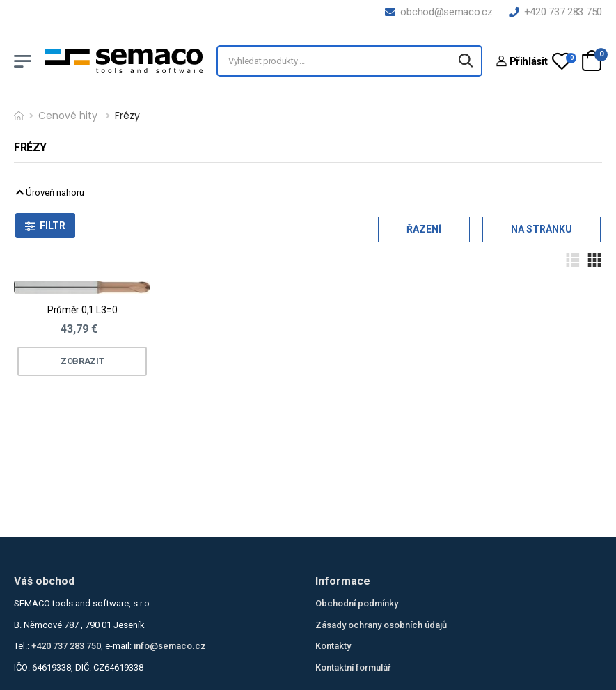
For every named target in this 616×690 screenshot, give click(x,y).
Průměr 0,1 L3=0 (82, 310)
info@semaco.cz (170, 646)
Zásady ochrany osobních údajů (381, 625)
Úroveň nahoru (50, 193)
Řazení (424, 229)
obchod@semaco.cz (439, 12)
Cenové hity (68, 116)
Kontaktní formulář (353, 667)
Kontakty (333, 646)
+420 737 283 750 (555, 12)
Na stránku (542, 229)
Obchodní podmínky (357, 603)
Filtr (53, 226)
